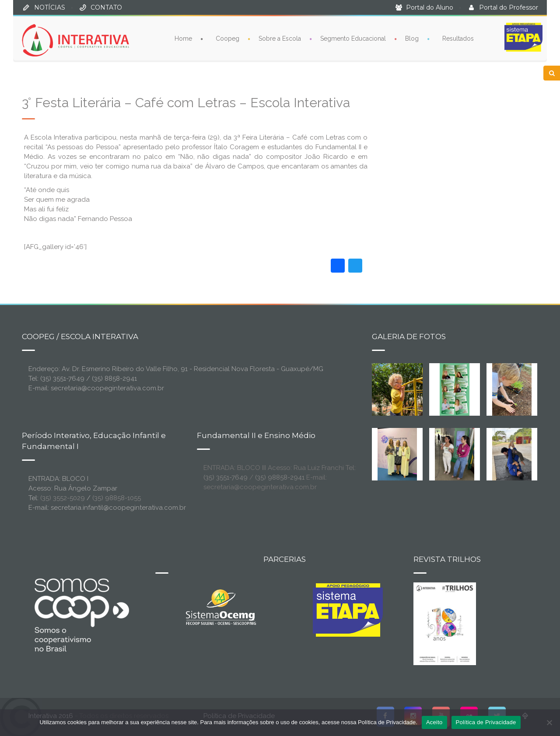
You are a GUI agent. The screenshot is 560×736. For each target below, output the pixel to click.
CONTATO (106, 7)
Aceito (434, 722)
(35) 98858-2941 (280, 477)
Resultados (458, 38)
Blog (412, 38)
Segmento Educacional (353, 38)
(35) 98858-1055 (117, 498)
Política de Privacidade (486, 722)
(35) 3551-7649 (226, 477)
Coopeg (227, 38)
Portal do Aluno (430, 7)
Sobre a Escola (280, 38)
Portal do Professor (509, 7)
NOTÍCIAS (50, 7)
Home (183, 38)
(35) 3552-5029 (63, 498)
